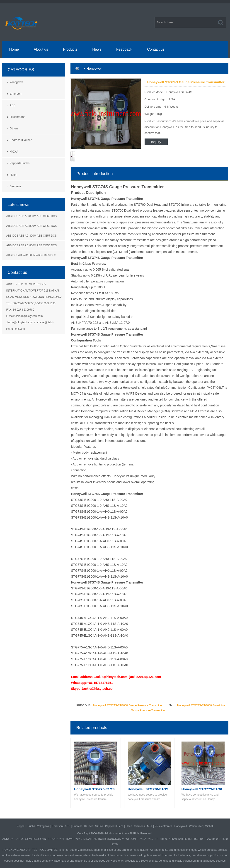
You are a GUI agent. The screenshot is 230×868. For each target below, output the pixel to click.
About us (41, 49)
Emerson (16, 94)
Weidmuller (196, 826)
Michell (209, 826)
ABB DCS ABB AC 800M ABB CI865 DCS (32, 216)
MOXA (14, 152)
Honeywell (180, 826)
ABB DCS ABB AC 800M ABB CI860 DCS (32, 226)
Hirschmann (18, 117)
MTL (150, 826)
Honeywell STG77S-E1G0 (202, 789)
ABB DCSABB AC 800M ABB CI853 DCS (31, 255)
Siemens (16, 186)
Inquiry (156, 142)
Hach (13, 175)
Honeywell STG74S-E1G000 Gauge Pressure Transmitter (128, 705)
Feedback (124, 49)
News (97, 49)
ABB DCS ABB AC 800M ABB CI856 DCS (32, 245)
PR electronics (163, 826)
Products (70, 49)
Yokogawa (17, 82)
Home (14, 49)
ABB (13, 105)
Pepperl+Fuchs (20, 163)
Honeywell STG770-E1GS (94, 789)
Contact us (156, 49)
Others (14, 128)
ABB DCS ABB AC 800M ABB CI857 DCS (32, 236)
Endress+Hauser (21, 140)
